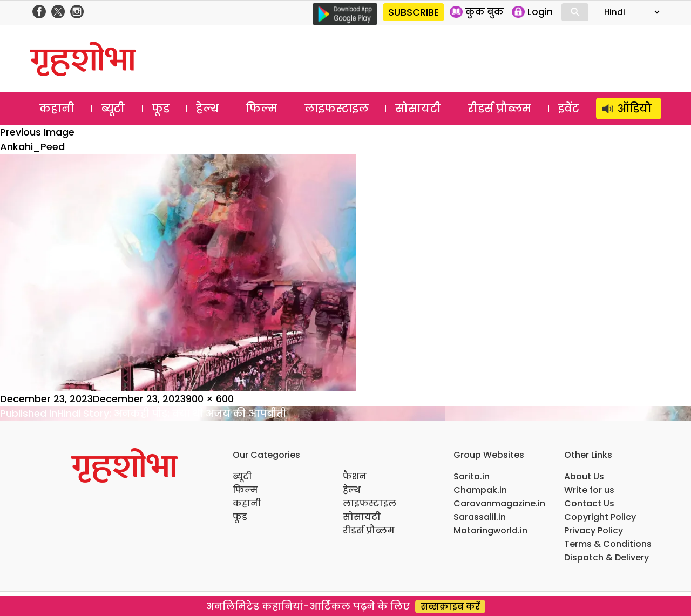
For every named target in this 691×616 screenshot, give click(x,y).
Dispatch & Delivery (607, 557)
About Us (584, 476)
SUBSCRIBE (414, 12)
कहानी (57, 109)
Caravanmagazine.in (499, 503)
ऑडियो (635, 109)
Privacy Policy (594, 530)
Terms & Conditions (608, 544)
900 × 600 (210, 399)
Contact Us (589, 503)
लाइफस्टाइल (337, 109)
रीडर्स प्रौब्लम (499, 109)
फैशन (355, 476)
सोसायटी (418, 109)
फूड (161, 109)
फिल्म (262, 109)
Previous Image (37, 132)
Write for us (589, 490)
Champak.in (480, 490)
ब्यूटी (113, 109)
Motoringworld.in (490, 530)
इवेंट (569, 109)
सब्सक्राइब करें (450, 607)
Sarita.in (472, 476)
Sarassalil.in (480, 517)
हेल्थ (208, 109)
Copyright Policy (600, 517)
